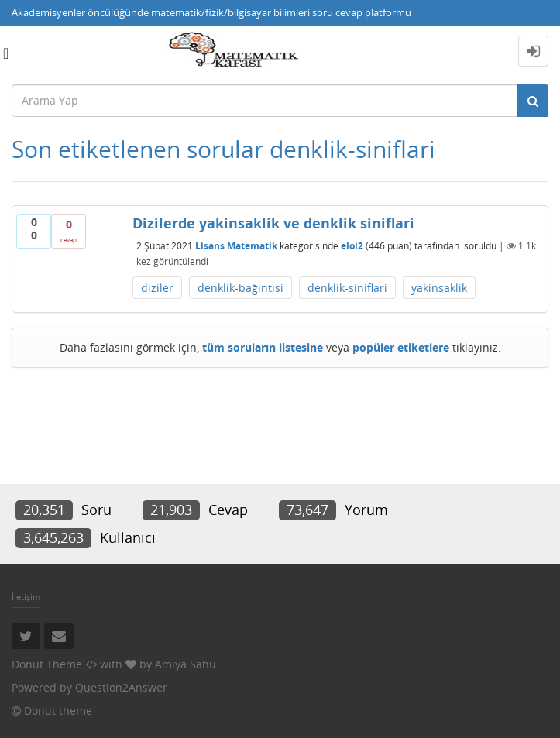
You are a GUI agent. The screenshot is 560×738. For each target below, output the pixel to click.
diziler (157, 288)
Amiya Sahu (186, 664)
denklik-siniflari (347, 288)
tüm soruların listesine (263, 347)
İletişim (26, 597)
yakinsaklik (439, 288)
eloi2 (352, 246)
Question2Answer (121, 687)
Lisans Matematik (236, 246)
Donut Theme (47, 664)
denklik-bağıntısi (240, 288)
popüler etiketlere (401, 347)
